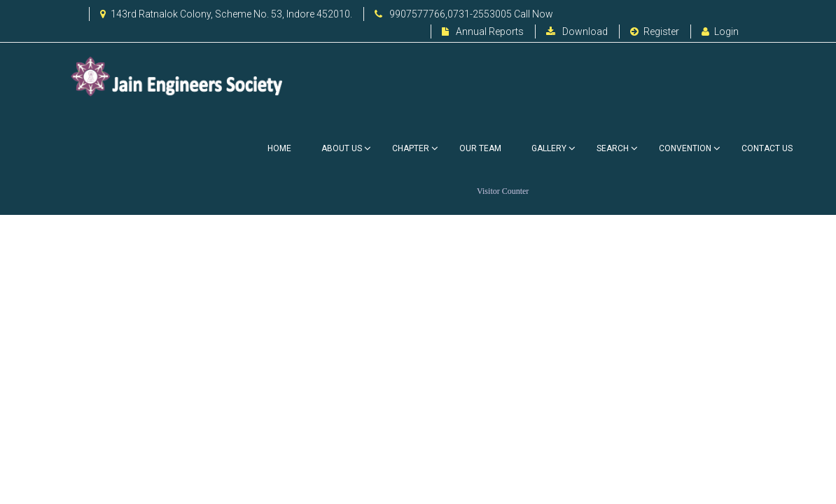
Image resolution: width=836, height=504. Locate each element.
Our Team (480, 148)
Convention (685, 148)
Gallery (549, 148)
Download (577, 31)
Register (655, 31)
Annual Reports (483, 31)
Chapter (411, 148)
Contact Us (767, 148)
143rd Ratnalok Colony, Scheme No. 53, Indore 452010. (226, 14)
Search (613, 148)
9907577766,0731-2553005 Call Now (464, 14)
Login (720, 31)
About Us (342, 148)
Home (279, 148)
